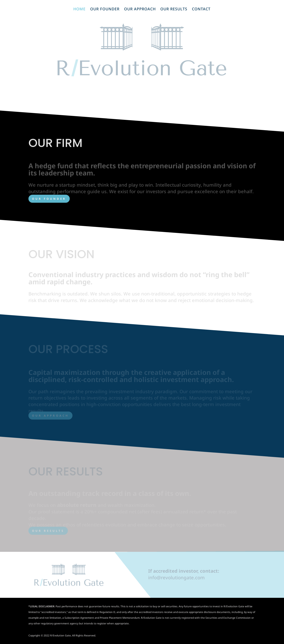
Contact (201, 9)
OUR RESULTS (48, 531)
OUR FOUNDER (49, 199)
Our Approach (140, 9)
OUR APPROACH (50, 416)
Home (79, 9)
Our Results (174, 9)
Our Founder (105, 9)
